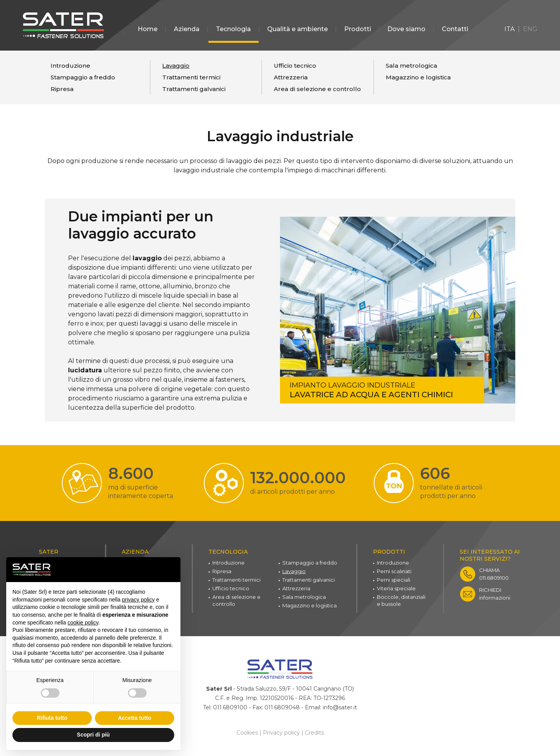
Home (148, 29)
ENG (530, 29)
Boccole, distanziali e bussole (401, 600)
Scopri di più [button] (94, 735)
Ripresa (62, 89)
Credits (314, 732)
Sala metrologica (411, 66)
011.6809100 (494, 574)
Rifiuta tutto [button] (52, 718)
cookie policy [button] (83, 623)
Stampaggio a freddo (83, 77)
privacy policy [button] (138, 600)
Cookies (247, 732)
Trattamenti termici (191, 77)
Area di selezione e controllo (317, 89)
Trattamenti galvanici (194, 89)
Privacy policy (281, 732)
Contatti (455, 29)
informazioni (495, 594)
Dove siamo (406, 29)
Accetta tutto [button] (135, 718)
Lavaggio (176, 66)
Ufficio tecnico (295, 66)
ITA (509, 29)
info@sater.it (340, 707)
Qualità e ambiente (297, 29)
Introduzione (70, 66)
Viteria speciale (396, 588)
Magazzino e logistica (418, 77)
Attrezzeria (291, 77)
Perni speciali (394, 580)
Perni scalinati (394, 571)
